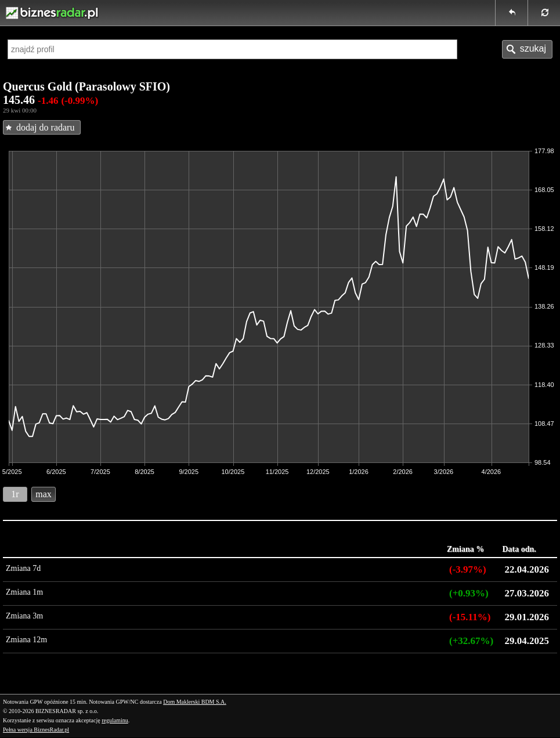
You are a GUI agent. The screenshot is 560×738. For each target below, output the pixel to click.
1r (15, 494)
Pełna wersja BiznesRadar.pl (36, 730)
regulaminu (115, 720)
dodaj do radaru (45, 127)
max (44, 494)
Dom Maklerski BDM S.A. (195, 702)
